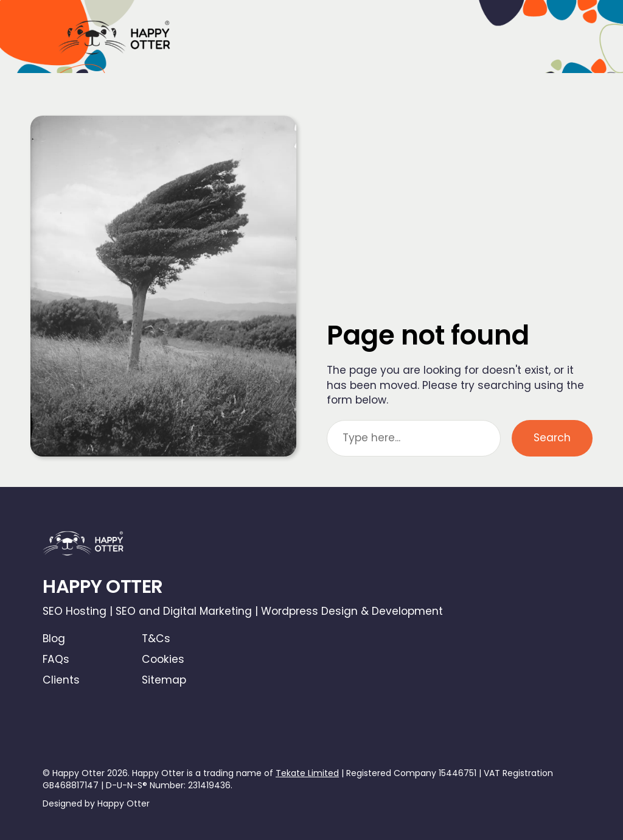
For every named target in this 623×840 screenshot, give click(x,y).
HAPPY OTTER (103, 586)
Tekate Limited (307, 773)
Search (552, 438)
